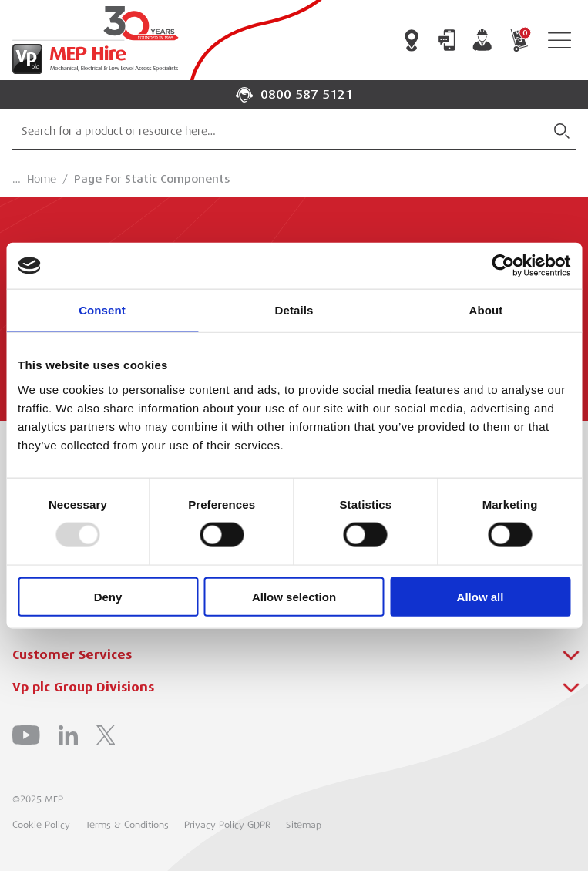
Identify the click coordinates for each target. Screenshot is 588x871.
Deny (108, 596)
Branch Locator (412, 40)
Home (42, 179)
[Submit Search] (562, 131)
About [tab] (486, 310)
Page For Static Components (152, 179)
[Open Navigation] (559, 40)
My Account (482, 40)
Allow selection (294, 596)
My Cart (518, 40)
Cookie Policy (41, 825)
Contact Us (447, 40)
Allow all (480, 596)
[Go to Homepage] (92, 40)
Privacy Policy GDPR (227, 825)
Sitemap (304, 825)
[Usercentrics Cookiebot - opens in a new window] (503, 266)
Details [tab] (294, 310)
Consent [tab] (102, 310)
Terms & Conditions (127, 825)
